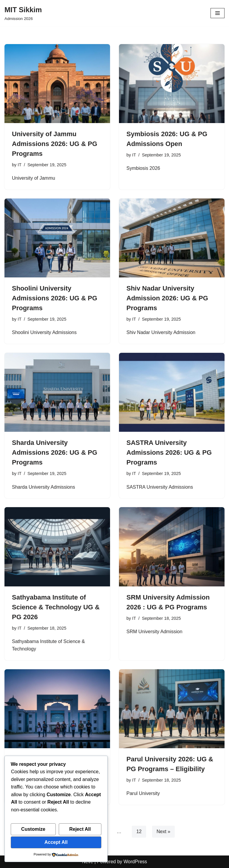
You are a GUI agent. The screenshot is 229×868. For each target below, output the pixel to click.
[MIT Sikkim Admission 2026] (23, 13)
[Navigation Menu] (218, 13)
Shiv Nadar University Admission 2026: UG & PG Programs (167, 298)
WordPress (135, 862)
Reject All (80, 829)
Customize (33, 829)
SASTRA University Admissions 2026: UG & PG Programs (169, 452)
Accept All (56, 842)
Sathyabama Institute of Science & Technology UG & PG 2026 (56, 607)
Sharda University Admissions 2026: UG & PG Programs (55, 452)
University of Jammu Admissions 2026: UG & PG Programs (55, 144)
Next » (163, 831)
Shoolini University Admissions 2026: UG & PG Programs (55, 298)
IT (20, 165)
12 (139, 831)
